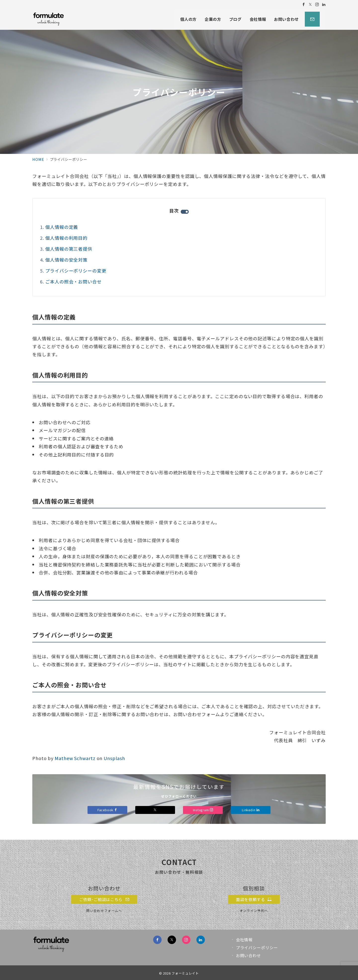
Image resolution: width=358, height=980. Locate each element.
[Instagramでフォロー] (317, 4)
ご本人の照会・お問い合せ (73, 281)
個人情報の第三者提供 (69, 249)
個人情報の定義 (62, 227)
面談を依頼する (254, 899)
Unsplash (114, 758)
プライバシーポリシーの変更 (76, 271)
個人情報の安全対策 (66, 260)
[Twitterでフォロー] (310, 4)
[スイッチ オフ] (312, 19)
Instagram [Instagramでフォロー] (203, 810)
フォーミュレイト (185, 973)
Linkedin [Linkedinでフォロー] (251, 810)
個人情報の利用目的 (66, 238)
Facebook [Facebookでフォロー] (107, 810)
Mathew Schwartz (75, 758)
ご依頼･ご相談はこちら (104, 899)
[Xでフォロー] (155, 810)
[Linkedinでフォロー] (324, 4)
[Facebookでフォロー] (304, 4)
